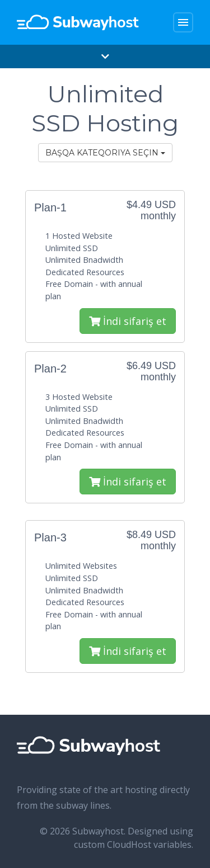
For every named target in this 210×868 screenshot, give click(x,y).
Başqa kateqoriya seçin (105, 153)
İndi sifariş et (128, 321)
